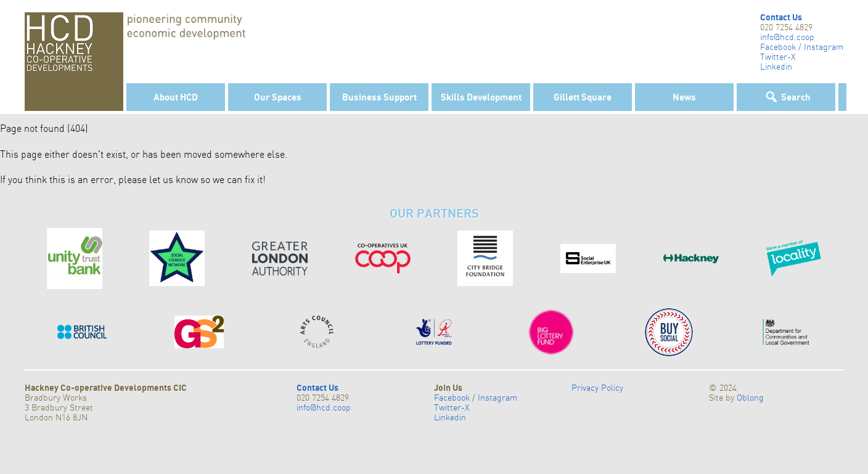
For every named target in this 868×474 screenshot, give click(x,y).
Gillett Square (583, 97)
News (684, 97)
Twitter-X (778, 57)
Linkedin (776, 67)
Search (796, 97)
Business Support (379, 97)
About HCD (176, 97)
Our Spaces (278, 97)
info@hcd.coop (787, 37)
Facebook (778, 47)
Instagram (824, 47)
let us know (174, 179)
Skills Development (481, 97)
